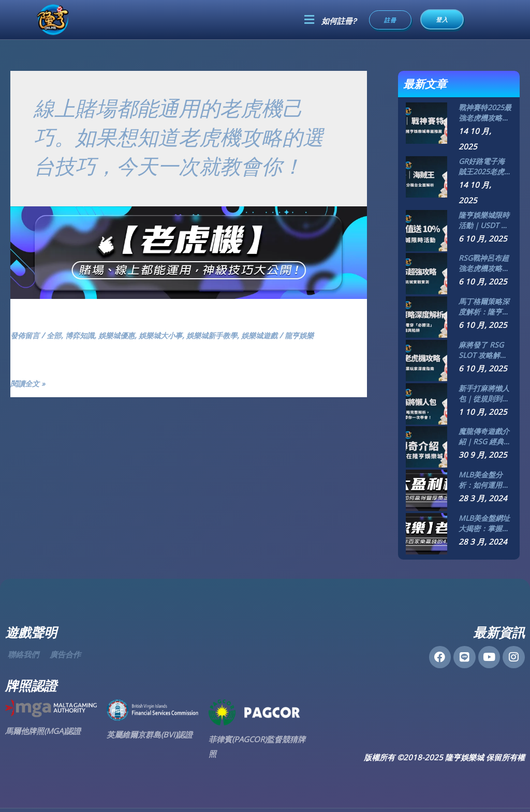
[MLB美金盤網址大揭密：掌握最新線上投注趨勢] (426, 533)
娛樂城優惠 (123, 335)
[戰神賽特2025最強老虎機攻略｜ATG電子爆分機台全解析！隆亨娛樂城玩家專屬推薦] (426, 122)
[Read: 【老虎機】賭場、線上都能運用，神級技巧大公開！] (189, 251)
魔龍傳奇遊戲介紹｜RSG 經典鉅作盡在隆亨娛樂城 (485, 437)
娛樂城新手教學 (224, 335)
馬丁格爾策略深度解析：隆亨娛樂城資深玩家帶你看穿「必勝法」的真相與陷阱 (484, 307)
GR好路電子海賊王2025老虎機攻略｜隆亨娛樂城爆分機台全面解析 (485, 167)
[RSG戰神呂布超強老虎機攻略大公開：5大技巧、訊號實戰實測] (426, 273)
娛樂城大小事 (170, 335)
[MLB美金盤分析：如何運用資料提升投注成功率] (426, 489)
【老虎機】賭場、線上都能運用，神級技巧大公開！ (159, 319)
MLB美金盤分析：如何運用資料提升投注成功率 (484, 480)
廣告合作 (65, 654)
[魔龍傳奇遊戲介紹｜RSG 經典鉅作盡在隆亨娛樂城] (426, 446)
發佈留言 (26, 335)
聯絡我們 (23, 654)
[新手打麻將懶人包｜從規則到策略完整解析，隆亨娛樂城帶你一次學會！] (426, 403)
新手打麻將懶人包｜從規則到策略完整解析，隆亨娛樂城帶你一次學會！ (484, 394)
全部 (56, 335)
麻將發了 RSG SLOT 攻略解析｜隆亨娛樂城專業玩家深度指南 (484, 350)
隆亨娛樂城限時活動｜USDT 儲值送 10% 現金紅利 (484, 220)
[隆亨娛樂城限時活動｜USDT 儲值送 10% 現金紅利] (426, 230)
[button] (309, 20)
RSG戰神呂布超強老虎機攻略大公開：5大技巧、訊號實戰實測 (484, 263)
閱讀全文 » (29, 384)
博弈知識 (84, 335)
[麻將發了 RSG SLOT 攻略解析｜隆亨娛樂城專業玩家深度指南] (426, 359)
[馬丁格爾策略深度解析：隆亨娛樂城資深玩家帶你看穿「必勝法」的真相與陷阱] (426, 316)
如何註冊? (339, 21)
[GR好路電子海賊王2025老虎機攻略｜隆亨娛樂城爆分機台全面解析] (426, 176)
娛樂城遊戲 (275, 335)
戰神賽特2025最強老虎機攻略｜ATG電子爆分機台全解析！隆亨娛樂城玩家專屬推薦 (485, 113)
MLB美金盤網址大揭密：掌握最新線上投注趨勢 (484, 523)
